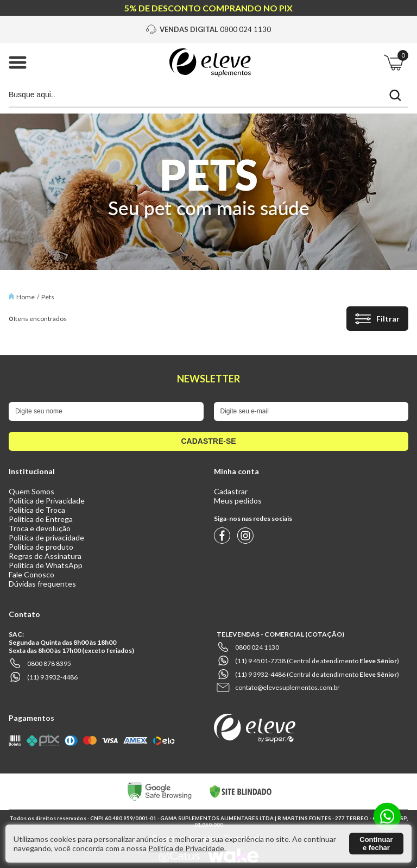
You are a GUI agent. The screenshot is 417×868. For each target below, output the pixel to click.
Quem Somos (31, 491)
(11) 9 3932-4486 (52, 677)
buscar (395, 96)
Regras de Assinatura (45, 556)
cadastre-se (208, 441)
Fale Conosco (31, 574)
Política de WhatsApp (46, 565)
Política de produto (41, 547)
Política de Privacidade (47, 501)
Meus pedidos (238, 501)
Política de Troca (37, 510)
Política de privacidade (46, 537)
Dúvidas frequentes (42, 584)
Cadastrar (231, 491)
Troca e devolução (40, 528)
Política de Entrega (41, 519)
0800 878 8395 (49, 663)
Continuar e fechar (376, 844)
